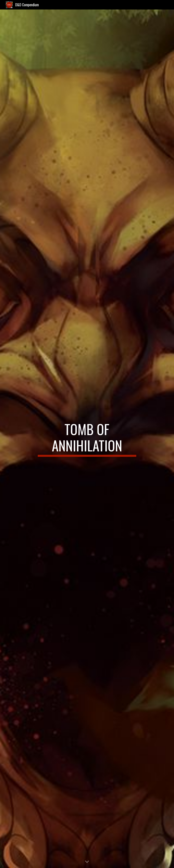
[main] (87, 439)
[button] (87, 862)
